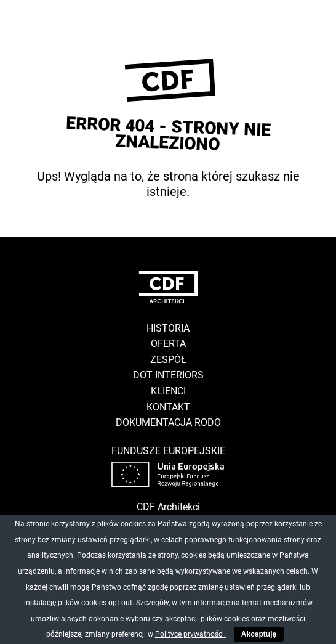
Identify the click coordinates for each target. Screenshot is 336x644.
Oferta (168, 344)
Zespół (168, 360)
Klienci (168, 391)
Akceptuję (259, 634)
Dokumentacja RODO (168, 422)
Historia (168, 328)
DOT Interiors (168, 375)
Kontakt (168, 407)
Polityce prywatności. (190, 634)
